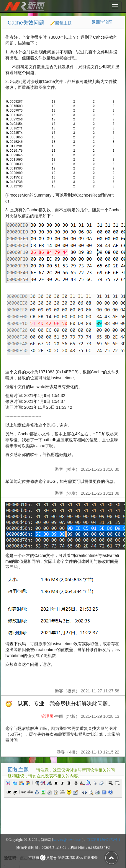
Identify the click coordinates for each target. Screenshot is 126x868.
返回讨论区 (102, 22)
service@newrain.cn (68, 840)
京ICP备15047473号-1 (104, 840)
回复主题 (63, 23)
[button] (8, 783)
